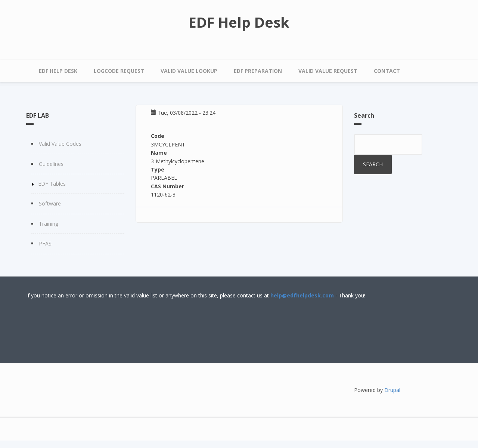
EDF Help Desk (239, 22)
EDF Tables (52, 184)
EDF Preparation (258, 71)
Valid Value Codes (60, 144)
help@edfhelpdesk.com (302, 295)
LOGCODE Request (119, 71)
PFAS (45, 243)
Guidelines (51, 164)
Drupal (392, 390)
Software (50, 203)
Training (49, 224)
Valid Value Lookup (189, 71)
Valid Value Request (328, 71)
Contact (387, 71)
